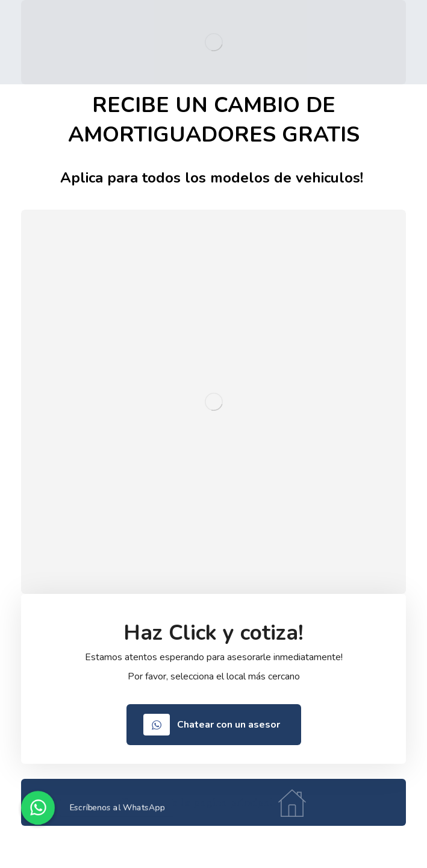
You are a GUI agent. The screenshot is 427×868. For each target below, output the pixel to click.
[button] (38, 808)
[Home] (213, 802)
